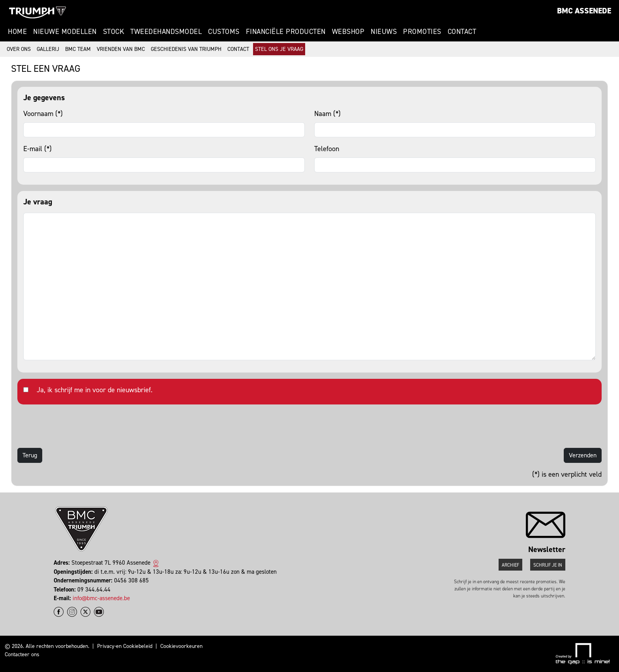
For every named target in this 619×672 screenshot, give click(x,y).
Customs (224, 32)
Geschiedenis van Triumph (186, 49)
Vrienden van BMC (121, 49)
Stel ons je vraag (279, 49)
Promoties (422, 32)
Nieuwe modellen (65, 32)
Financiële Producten (286, 32)
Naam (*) (327, 114)
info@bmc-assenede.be (101, 598)
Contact (462, 32)
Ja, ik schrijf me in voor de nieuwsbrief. (95, 390)
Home (17, 32)
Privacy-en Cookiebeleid (125, 646)
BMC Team (78, 49)
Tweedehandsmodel (166, 32)
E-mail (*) (38, 149)
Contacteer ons (22, 654)
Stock (114, 32)
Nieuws (384, 32)
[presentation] (77, 426)
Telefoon (327, 149)
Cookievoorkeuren (181, 646)
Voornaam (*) (43, 114)
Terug (30, 455)
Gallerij (48, 49)
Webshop (348, 32)
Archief (510, 565)
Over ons (19, 49)
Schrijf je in (548, 565)
